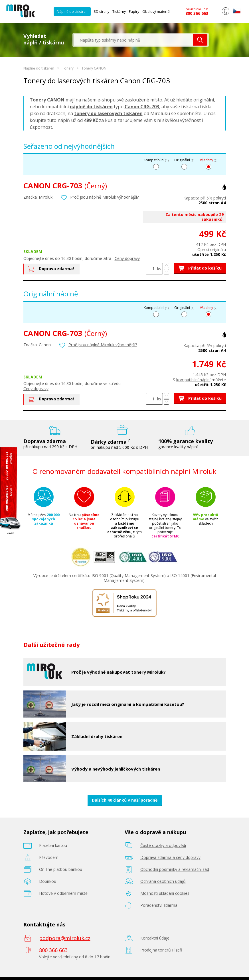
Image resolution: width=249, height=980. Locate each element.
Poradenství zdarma (159, 905)
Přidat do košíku (200, 268)
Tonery (68, 68)
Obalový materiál (156, 12)
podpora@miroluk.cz (65, 938)
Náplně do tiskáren (72, 12)
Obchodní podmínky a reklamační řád (175, 869)
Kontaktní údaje (155, 938)
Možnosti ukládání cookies (165, 893)
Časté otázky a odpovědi (163, 845)
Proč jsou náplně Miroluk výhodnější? (104, 197)
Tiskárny (119, 12)
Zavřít (10, 533)
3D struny (102, 12)
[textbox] (133, 40)
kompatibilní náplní (193, 380)
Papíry (134, 12)
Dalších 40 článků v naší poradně (125, 800)
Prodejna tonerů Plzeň (161, 950)
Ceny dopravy (127, 258)
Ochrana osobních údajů (163, 881)
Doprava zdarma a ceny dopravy (170, 857)
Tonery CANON (94, 68)
